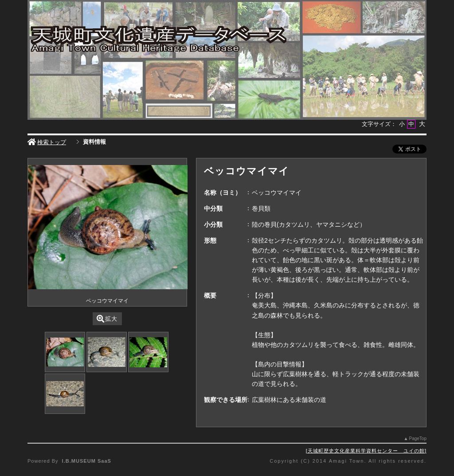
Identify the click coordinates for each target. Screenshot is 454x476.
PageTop (418, 439)
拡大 (107, 319)
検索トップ (47, 142)
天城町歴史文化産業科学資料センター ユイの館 (366, 451)
